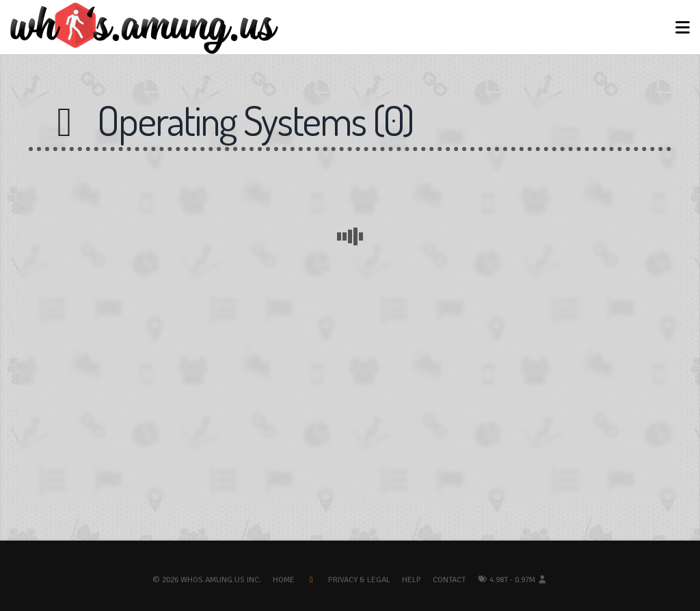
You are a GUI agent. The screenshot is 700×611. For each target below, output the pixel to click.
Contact (449, 580)
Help (412, 580)
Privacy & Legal (359, 580)
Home (284, 580)
